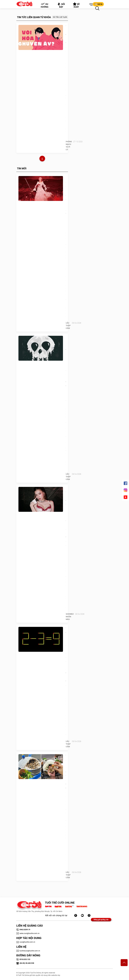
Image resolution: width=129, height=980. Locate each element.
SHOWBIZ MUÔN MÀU (70, 617)
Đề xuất (76, 5)
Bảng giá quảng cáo (101, 920)
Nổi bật (61, 5)
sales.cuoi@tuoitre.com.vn (28, 933)
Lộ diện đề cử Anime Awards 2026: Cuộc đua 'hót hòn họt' (66, 200)
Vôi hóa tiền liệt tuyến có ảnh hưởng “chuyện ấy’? (66, 45)
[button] (90, 5)
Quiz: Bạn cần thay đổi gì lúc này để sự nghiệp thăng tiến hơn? (66, 364)
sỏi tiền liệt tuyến (60, 17)
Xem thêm (42, 159)
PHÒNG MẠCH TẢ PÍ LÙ (69, 146)
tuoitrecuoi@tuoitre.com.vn (28, 951)
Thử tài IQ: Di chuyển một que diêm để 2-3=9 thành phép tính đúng (66, 657)
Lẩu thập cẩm (68, 326)
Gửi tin (98, 4)
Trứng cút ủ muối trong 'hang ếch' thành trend (66, 772)
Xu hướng (45, 5)
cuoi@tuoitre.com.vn (26, 942)
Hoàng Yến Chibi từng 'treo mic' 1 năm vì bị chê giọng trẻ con (66, 515)
